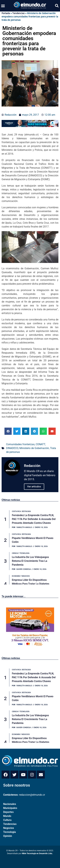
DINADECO (12, 448)
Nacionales (10, 804)
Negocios (9, 828)
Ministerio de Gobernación (34, 448)
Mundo (7, 816)
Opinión (8, 836)
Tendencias (18, 13)
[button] (3, 6)
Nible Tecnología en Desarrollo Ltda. (37, 853)
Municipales (10, 808)
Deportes (8, 812)
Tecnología (10, 832)
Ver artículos (34, 487)
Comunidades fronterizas (20, 444)
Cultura (7, 820)
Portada (6, 13)
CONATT (40, 444)
